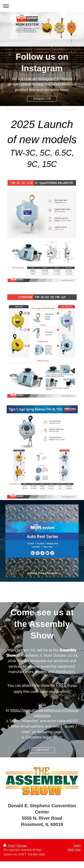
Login (77, 846)
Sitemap (22, 846)
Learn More (42, 750)
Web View (74, 850)
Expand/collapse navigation (42, 6)
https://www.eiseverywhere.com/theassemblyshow (44, 713)
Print (9, 846)
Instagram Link (42, 99)
